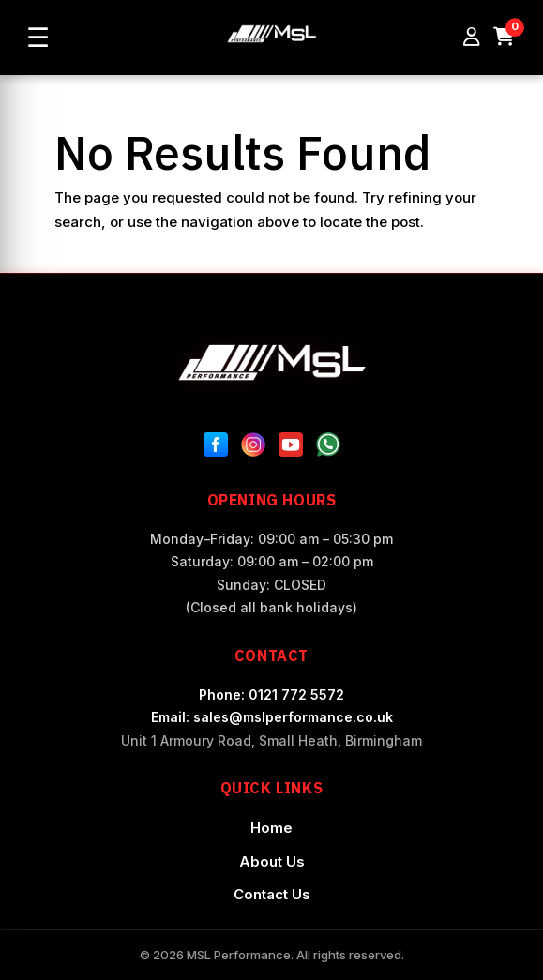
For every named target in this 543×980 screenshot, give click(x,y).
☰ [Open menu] (38, 38)
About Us (272, 861)
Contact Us (272, 894)
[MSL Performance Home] (272, 362)
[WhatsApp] (328, 448)
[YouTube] (291, 448)
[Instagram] (253, 448)
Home (271, 828)
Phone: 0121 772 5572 (271, 694)
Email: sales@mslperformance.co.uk (272, 717)
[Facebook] (216, 448)
